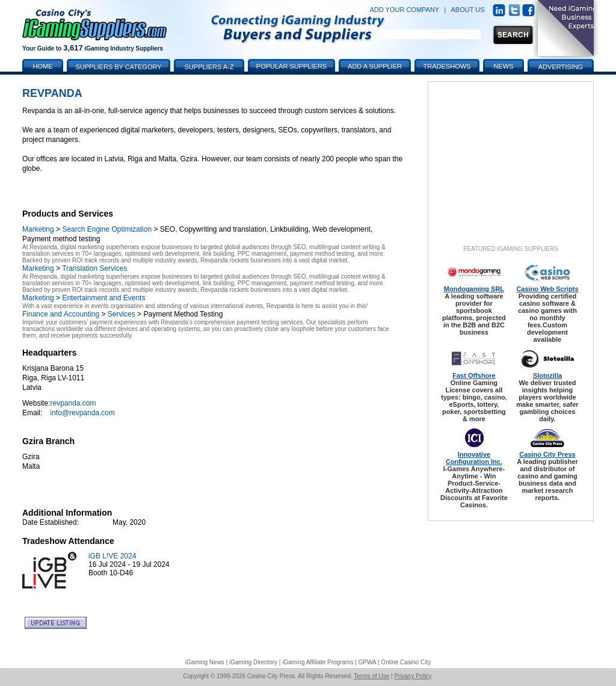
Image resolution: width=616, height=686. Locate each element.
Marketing (38, 229)
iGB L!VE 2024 (112, 556)
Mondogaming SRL (474, 289)
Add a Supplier (375, 66)
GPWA (368, 662)
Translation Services (94, 268)
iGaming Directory (253, 662)
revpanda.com (73, 403)
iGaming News (205, 662)
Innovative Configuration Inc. (474, 458)
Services (122, 314)
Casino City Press (547, 454)
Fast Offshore (474, 375)
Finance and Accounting (61, 314)
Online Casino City (406, 662)
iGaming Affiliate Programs (318, 662)
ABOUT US (468, 10)
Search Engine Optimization (107, 229)
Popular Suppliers (291, 66)
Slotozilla (547, 375)
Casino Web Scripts (547, 289)
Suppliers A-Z (209, 67)
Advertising (561, 67)
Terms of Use (371, 676)
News (504, 66)
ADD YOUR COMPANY (404, 10)
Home (43, 66)
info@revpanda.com (82, 413)
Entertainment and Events (103, 298)
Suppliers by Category (118, 67)
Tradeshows (447, 66)
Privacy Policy (413, 676)
